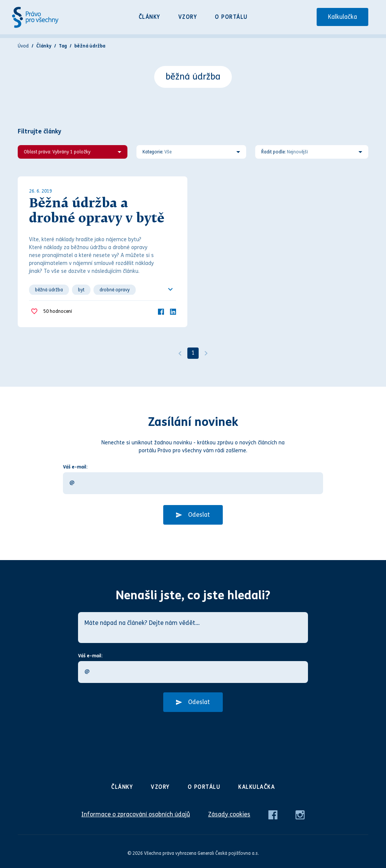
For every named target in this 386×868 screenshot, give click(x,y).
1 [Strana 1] (193, 353)
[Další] (206, 353)
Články (149, 17)
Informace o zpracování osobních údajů (136, 814)
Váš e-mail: (75, 467)
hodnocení (58, 312)
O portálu (231, 17)
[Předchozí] (180, 353)
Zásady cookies (229, 814)
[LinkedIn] (173, 311)
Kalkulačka (342, 17)
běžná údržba (49, 290)
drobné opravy (115, 290)
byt (81, 290)
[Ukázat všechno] (170, 289)
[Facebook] (161, 311)
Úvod (23, 46)
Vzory (188, 17)
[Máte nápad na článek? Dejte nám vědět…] (193, 628)
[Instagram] (300, 814)
